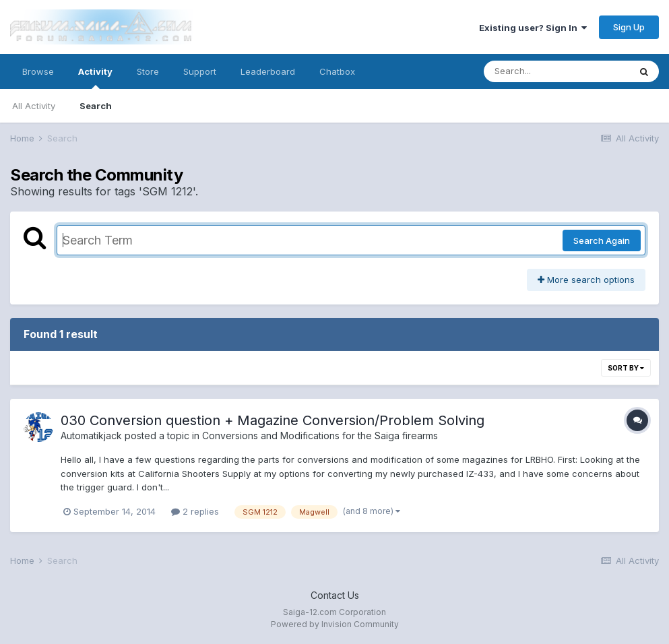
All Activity (34, 106)
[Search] (556, 71)
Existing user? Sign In (533, 28)
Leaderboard (268, 71)
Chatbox (337, 71)
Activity (95, 77)
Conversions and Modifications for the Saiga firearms (320, 436)
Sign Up (629, 27)
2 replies (195, 511)
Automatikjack (91, 436)
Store (148, 71)
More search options (586, 280)
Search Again (602, 240)
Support (200, 71)
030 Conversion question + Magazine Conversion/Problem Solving (273, 420)
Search (96, 106)
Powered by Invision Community (335, 624)
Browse (38, 71)
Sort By (626, 368)
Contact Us (335, 595)
